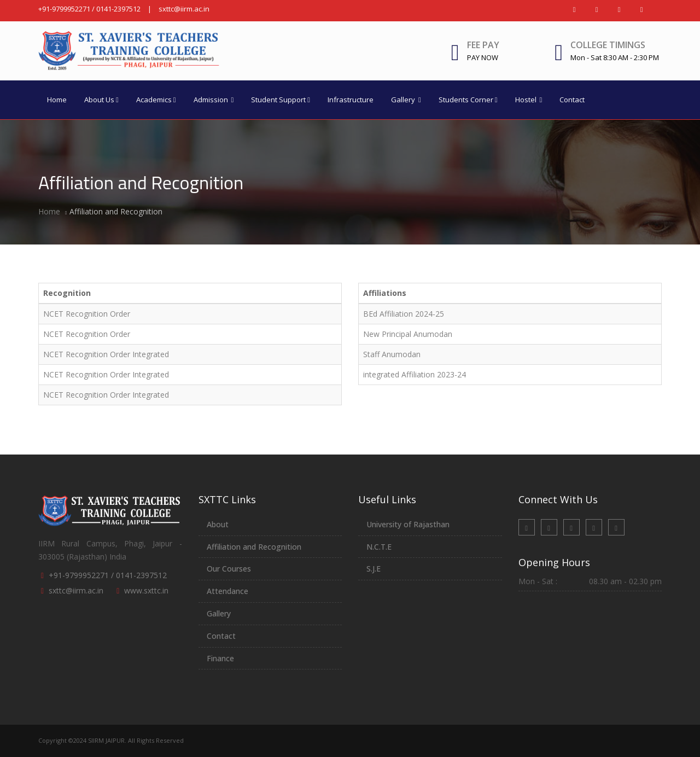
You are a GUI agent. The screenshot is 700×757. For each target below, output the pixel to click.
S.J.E (374, 569)
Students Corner (468, 100)
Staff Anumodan (392, 354)
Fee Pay (483, 51)
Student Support (281, 100)
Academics (156, 100)
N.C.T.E (379, 547)
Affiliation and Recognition (254, 547)
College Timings (608, 45)
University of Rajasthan (408, 524)
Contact (572, 100)
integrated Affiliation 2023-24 (415, 374)
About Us (101, 100)
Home (57, 100)
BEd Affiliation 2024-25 (404, 314)
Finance (220, 658)
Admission (214, 100)
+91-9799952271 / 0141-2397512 (89, 9)
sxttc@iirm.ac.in (184, 9)
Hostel (529, 100)
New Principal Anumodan (408, 334)
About (218, 524)
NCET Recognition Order (87, 314)
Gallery (406, 100)
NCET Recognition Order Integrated (106, 354)
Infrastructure (351, 100)
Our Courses (229, 569)
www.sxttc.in (146, 590)
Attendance (227, 591)
